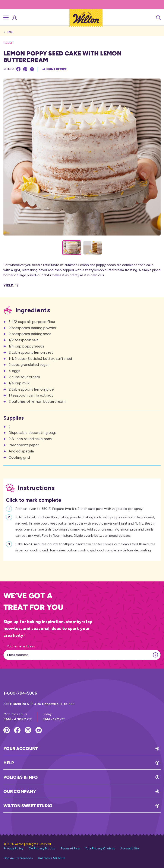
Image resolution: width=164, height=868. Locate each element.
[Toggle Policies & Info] (99, 777)
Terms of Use (70, 848)
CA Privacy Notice (42, 848)
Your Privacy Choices (100, 848)
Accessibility (130, 848)
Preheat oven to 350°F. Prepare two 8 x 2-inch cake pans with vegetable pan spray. (79, 508)
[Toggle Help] (87, 763)
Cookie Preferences (18, 858)
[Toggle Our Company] (98, 791)
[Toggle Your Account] (99, 749)
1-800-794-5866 (20, 693)
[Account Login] (14, 17)
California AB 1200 (51, 858)
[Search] (158, 17)
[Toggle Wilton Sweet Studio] (106, 806)
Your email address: (21, 646)
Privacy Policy (13, 848)
